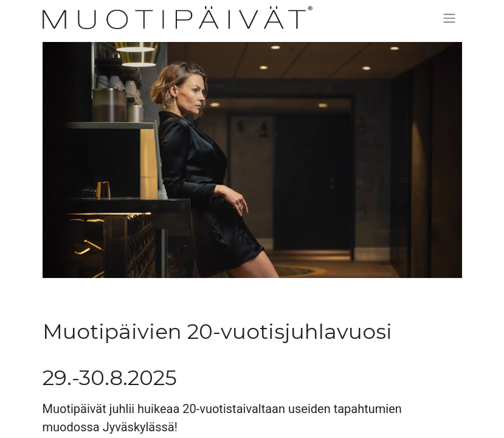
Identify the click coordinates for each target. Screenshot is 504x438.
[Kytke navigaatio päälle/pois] (449, 18)
